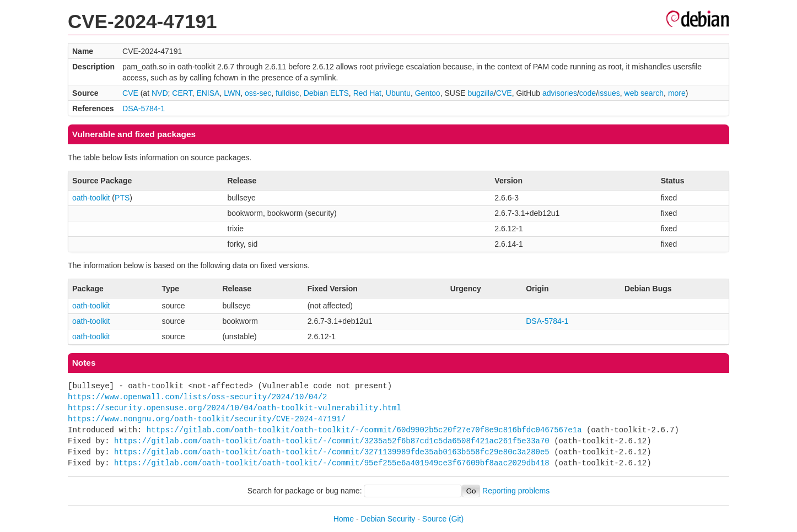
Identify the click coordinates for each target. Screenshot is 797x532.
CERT (182, 93)
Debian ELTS (326, 93)
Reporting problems (516, 491)
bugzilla (480, 93)
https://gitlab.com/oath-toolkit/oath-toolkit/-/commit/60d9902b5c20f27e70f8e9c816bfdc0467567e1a (364, 430)
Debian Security (388, 519)
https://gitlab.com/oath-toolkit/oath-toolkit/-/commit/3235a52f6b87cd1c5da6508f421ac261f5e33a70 (332, 441)
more (677, 93)
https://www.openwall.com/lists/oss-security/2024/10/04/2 (197, 397)
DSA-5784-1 (144, 108)
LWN (232, 93)
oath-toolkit (91, 198)
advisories (560, 93)
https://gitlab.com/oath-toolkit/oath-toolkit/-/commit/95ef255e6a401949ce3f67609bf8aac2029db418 (332, 463)
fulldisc (287, 93)
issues (609, 93)
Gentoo (428, 93)
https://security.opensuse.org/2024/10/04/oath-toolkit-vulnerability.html (235, 408)
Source (434, 519)
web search (644, 93)
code (588, 93)
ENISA (208, 93)
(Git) (456, 519)
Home (344, 519)
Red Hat (367, 93)
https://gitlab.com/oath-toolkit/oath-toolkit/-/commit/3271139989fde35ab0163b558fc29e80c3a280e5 (332, 452)
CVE (130, 93)
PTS (122, 198)
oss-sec (258, 93)
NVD (160, 93)
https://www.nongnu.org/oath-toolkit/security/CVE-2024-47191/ (207, 419)
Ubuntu (398, 93)
